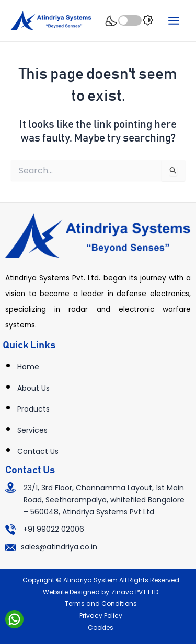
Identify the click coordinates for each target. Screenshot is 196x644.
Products (33, 409)
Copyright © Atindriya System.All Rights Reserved (101, 580)
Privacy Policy (101, 616)
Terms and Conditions (101, 604)
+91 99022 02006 (54, 529)
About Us (33, 388)
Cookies (101, 628)
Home (28, 367)
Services (32, 430)
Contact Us (38, 451)
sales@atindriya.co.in (59, 547)
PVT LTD (147, 592)
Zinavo (122, 592)
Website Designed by (76, 592)
